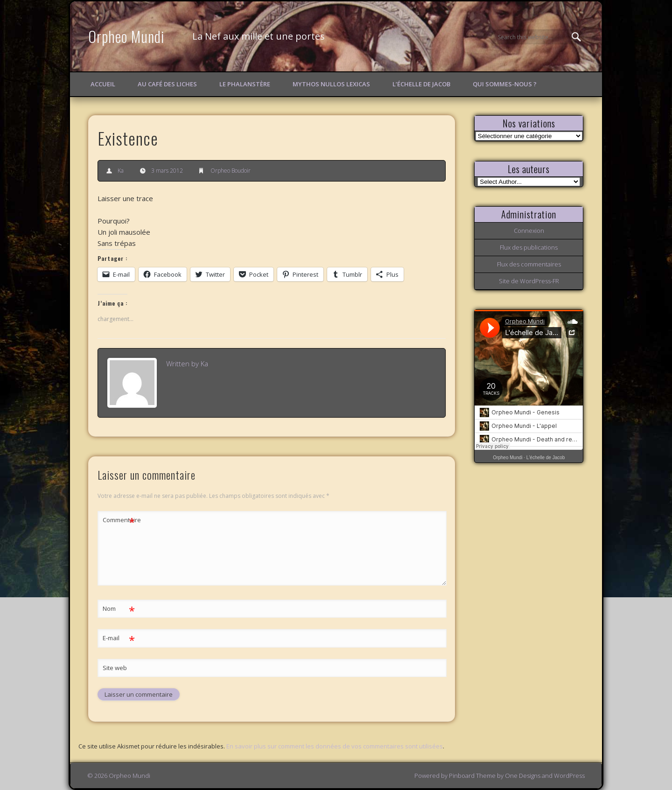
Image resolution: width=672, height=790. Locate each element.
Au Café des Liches (167, 84)
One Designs (523, 776)
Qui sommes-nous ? (505, 84)
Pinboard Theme (472, 776)
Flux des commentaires (529, 264)
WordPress (569, 776)
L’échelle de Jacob (421, 84)
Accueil (103, 84)
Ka (121, 171)
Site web (115, 668)
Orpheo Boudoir (231, 171)
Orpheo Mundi (126, 36)
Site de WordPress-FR (529, 281)
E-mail (119, 638)
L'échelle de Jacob (546, 458)
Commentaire (119, 520)
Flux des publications (529, 247)
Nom (119, 609)
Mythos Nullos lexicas (331, 84)
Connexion (529, 231)
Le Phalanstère (245, 84)
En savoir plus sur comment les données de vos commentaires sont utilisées (335, 746)
